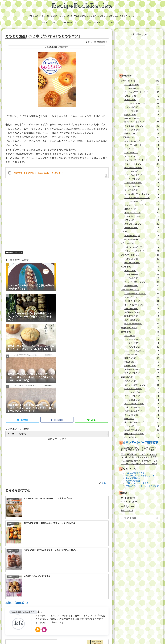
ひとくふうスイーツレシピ (142, 103)
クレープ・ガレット (142, 145)
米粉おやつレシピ (142, 263)
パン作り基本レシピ (142, 274)
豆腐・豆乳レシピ (142, 320)
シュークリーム (142, 153)
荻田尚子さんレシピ (142, 430)
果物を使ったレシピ (142, 224)
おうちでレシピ (140, 81)
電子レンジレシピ (142, 373)
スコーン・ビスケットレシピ (142, 156)
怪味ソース (142, 419)
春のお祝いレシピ (142, 130)
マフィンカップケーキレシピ (142, 198)
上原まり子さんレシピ (142, 407)
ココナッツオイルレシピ (142, 392)
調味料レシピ (142, 133)
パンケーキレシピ (142, 179)
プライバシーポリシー (102, 636)
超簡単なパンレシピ (14, 253)
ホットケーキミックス (142, 351)
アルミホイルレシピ (142, 339)
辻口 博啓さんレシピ (142, 437)
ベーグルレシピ (142, 278)
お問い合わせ (127, 510)
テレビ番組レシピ (142, 400)
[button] (157, 518)
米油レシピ (142, 426)
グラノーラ (142, 149)
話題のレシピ (140, 377)
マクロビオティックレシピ (142, 297)
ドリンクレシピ (142, 107)
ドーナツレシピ (142, 171)
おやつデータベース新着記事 (140, 442)
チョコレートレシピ (142, 164)
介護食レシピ (142, 115)
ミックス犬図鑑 (133, 481)
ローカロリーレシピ (140, 289)
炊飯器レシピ (142, 366)
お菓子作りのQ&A (142, 236)
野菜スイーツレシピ (142, 323)
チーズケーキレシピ (142, 168)
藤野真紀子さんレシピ (142, 434)
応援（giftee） (128, 506)
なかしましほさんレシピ (142, 385)
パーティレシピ (142, 111)
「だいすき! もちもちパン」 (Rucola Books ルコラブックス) (38, 173)
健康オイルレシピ (142, 118)
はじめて (140, 232)
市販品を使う (142, 362)
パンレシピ (140, 267)
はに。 (39, 565)
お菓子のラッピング (142, 247)
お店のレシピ (142, 271)
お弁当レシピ (142, 96)
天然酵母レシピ (142, 285)
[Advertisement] (57, 219)
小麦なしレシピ (142, 259)
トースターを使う (142, 343)
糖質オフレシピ (142, 316)
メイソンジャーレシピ (142, 404)
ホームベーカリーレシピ (142, 282)
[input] (139, 518)
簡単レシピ (140, 332)
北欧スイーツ (142, 209)
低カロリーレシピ (142, 301)
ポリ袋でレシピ (142, 354)
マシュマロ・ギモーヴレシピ (142, 194)
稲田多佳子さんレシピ (142, 422)
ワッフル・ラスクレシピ (142, 205)
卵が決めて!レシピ (142, 213)
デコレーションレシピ (142, 251)
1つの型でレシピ (142, 85)
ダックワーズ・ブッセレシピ (142, 160)
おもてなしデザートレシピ (142, 92)
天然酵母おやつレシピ (142, 312)
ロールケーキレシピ (142, 201)
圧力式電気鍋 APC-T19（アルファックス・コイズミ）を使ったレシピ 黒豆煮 (139, 456)
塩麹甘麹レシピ (142, 309)
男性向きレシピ (142, 228)
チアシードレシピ (142, 396)
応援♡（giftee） (17, 556)
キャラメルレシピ (142, 141)
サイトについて (128, 498)
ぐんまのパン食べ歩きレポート (140, 476)
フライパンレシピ (142, 347)
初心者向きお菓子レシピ (142, 239)
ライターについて (129, 502)
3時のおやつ (142, 336)
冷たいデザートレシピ (142, 122)
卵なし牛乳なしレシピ (142, 305)
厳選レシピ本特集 (140, 327)
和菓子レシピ (142, 358)
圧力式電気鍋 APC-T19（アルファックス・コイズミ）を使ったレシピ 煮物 (139, 449)
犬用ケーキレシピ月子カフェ (139, 483)
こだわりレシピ (140, 137)
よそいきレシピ (140, 243)
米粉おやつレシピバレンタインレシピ (142, 487)
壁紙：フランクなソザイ (123, 636)
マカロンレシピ (142, 190)
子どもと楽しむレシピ (142, 126)
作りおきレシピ (142, 415)
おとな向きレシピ (142, 88)
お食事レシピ (142, 100)
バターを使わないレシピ (142, 293)
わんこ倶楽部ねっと (135, 478)
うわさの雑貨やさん (135, 473)
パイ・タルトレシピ (142, 175)
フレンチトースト (142, 186)
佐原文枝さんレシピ (142, 411)
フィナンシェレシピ (142, 183)
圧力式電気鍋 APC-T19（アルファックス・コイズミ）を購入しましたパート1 (139, 462)
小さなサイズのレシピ (142, 216)
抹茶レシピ (142, 220)
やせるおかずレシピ (142, 389)
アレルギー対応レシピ (140, 255)
